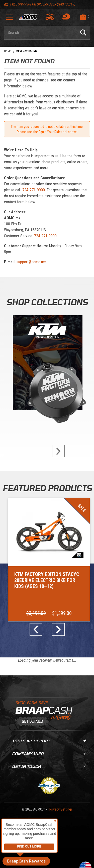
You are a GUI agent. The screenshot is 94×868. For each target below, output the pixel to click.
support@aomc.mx (31, 262)
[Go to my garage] (50, 17)
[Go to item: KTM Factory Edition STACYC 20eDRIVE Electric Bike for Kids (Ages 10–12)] (49, 560)
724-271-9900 (34, 190)
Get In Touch (49, 766)
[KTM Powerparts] (47, 364)
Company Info (49, 753)
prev (38, 629)
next (56, 451)
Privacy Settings (61, 809)
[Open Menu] (10, 19)
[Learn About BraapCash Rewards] (45, 714)
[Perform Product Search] (83, 33)
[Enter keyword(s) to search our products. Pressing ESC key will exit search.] (40, 33)
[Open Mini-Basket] (84, 17)
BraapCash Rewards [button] (26, 861)
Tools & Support (49, 741)
